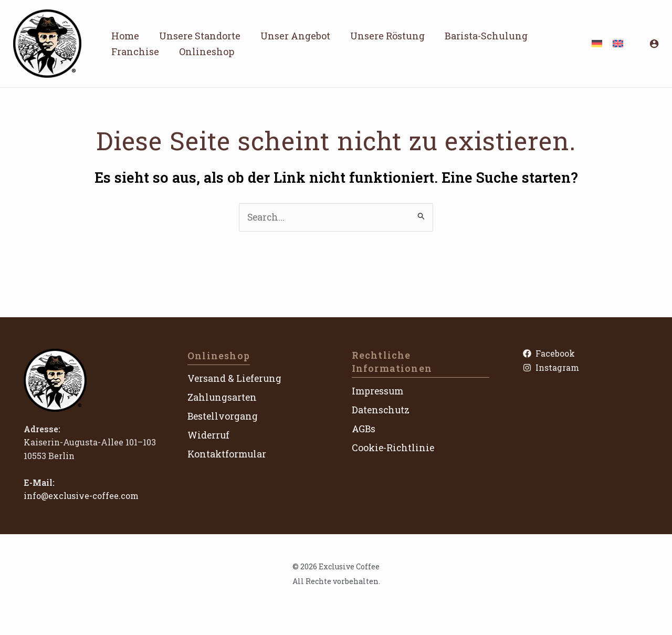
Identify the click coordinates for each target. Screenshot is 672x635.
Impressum (379, 391)
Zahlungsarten (223, 397)
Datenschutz (381, 410)
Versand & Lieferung (235, 379)
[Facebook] (585, 354)
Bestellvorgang (223, 416)
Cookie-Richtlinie (394, 447)
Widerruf (209, 435)
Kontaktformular (227, 454)
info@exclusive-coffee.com (82, 496)
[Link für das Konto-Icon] (654, 44)
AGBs (364, 429)
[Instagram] (585, 368)
